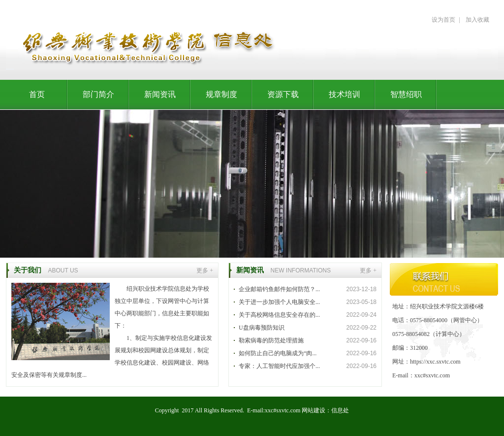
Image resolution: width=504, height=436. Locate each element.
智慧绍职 (406, 94)
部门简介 (98, 94)
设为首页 (443, 20)
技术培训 (345, 94)
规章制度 (221, 94)
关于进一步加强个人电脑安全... (279, 302)
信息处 (340, 410)
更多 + (205, 270)
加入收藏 (477, 20)
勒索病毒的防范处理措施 (271, 340)
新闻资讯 (160, 94)
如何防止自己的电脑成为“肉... (278, 353)
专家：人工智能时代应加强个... (279, 366)
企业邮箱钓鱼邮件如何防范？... (279, 289)
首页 (37, 94)
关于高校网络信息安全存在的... (279, 315)
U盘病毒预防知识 (262, 328)
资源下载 (283, 94)
